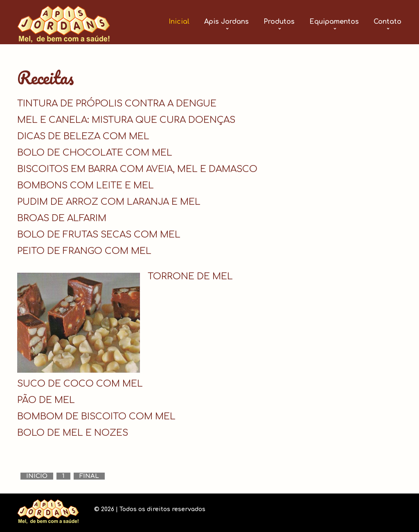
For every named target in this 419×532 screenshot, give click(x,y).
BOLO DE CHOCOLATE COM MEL (95, 153)
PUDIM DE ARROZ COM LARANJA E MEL (109, 202)
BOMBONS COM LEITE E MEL (86, 186)
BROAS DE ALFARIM (62, 218)
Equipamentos (334, 22)
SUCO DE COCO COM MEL (80, 384)
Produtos (279, 22)
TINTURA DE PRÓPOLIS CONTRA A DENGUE (117, 104)
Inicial (179, 22)
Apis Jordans (226, 22)
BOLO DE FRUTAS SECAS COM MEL (99, 235)
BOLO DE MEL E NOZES (73, 433)
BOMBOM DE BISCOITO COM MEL (96, 417)
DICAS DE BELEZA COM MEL (83, 136)
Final (89, 476)
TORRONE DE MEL (190, 276)
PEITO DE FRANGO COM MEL (84, 251)
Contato (387, 22)
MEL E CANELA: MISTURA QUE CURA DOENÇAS (126, 120)
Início (37, 476)
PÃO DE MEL (46, 400)
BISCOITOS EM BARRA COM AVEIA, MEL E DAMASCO (137, 169)
